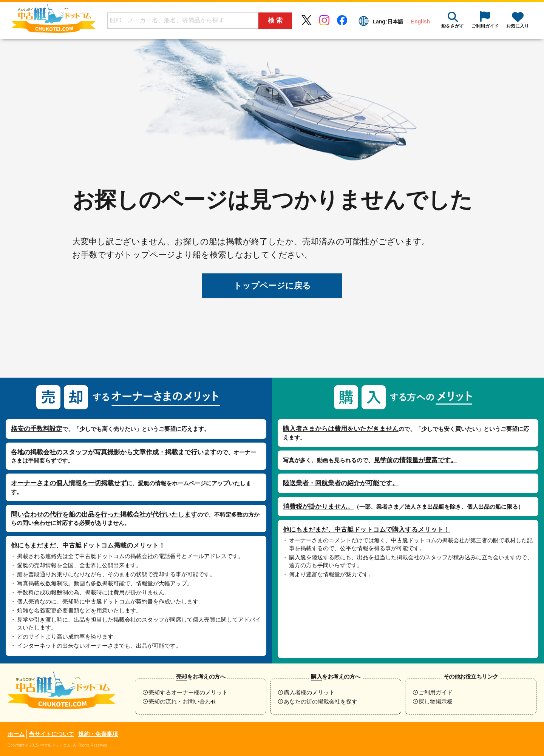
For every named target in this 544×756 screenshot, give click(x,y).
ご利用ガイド (436, 692)
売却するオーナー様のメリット (188, 692)
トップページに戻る (272, 286)
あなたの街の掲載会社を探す (321, 701)
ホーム (16, 734)
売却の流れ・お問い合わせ (182, 701)
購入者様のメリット (309, 692)
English (420, 22)
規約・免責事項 (98, 734)
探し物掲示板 (436, 701)
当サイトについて (51, 734)
